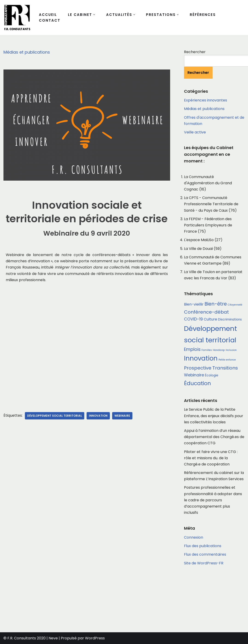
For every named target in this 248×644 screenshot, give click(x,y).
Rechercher (195, 52)
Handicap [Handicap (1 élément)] (219, 350)
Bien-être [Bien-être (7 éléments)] (216, 304)
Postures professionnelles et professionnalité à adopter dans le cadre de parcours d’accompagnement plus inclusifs (213, 500)
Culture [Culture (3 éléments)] (210, 319)
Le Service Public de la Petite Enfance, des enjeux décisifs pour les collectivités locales (214, 416)
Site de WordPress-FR (204, 563)
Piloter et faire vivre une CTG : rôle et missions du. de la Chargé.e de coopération (211, 458)
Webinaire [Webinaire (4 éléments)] (194, 375)
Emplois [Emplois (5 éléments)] (192, 349)
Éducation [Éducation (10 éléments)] (197, 383)
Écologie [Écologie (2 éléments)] (212, 375)
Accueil (48, 15)
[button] (94, 15)
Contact (50, 20)
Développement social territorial (55, 416)
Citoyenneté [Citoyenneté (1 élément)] (235, 305)
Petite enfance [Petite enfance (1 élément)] (227, 360)
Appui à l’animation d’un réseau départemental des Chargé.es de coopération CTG (214, 437)
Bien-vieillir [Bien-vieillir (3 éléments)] (194, 304)
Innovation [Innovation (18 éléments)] (201, 358)
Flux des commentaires (205, 554)
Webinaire (122, 416)
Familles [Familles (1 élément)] (207, 350)
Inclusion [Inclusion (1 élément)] (231, 350)
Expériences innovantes (206, 100)
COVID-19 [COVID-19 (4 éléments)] (193, 319)
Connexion (194, 537)
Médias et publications (27, 52)
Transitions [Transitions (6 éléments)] (225, 368)
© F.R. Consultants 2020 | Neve (31, 638)
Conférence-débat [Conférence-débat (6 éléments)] (206, 312)
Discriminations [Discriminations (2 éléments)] (230, 319)
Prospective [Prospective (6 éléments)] (198, 368)
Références (203, 15)
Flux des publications (203, 546)
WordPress (95, 638)
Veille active (195, 132)
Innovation (98, 416)
